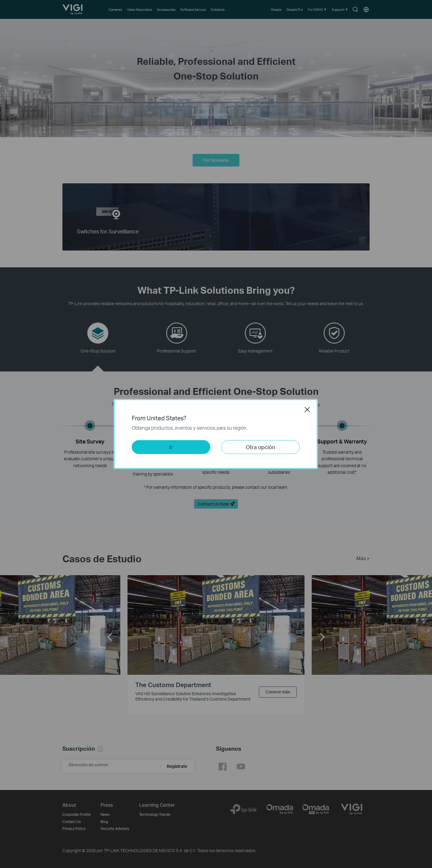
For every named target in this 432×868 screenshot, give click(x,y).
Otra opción (260, 447)
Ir (171, 447)
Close (307, 410)
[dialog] (216, 434)
